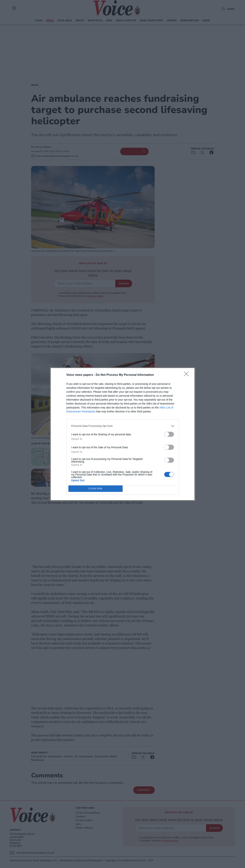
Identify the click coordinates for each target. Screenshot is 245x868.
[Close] (187, 375)
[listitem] (123, 426)
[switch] (169, 434)
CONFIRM (96, 489)
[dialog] (123, 434)
